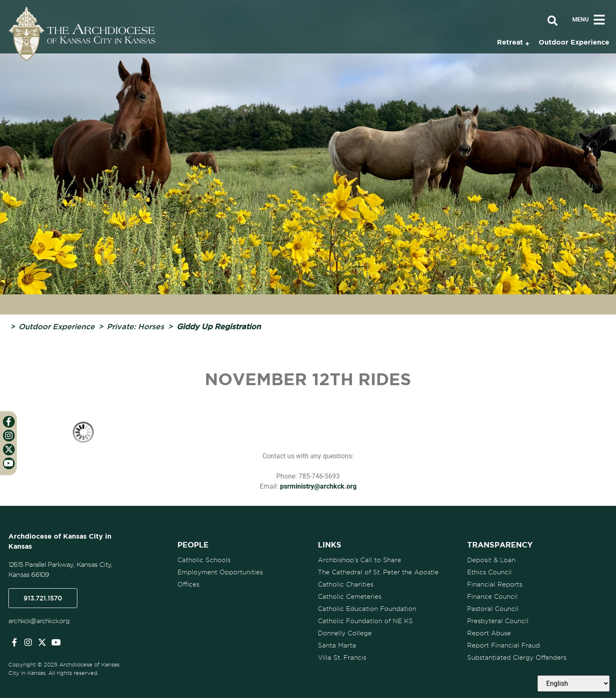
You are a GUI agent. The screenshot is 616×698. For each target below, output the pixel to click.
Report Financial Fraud (504, 645)
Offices (188, 584)
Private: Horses (135, 326)
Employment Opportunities (220, 572)
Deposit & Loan (491, 560)
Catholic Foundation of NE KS (365, 621)
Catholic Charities (346, 584)
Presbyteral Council (498, 621)
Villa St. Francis (342, 658)
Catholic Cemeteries (350, 597)
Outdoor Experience (57, 326)
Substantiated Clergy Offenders (517, 658)
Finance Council (492, 597)
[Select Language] (574, 683)
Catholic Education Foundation (367, 609)
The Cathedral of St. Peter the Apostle (378, 572)
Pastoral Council (493, 609)
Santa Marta (337, 645)
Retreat (510, 42)
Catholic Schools (204, 560)
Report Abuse (489, 633)
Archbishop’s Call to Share (360, 560)
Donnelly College (345, 633)
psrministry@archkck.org (318, 486)
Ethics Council (489, 572)
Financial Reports (495, 584)
